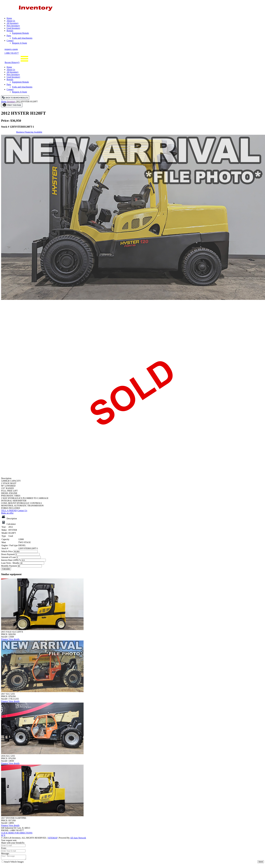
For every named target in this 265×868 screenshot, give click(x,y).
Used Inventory (13, 28)
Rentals (10, 31)
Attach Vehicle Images (13, 863)
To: (23, 843)
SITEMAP (53, 838)
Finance (5, 639)
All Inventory (13, 23)
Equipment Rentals (20, 33)
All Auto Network (78, 838)
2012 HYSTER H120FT (27, 101)
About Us (11, 21)
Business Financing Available (29, 132)
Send (261, 863)
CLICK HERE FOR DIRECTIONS (17, 833)
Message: (5, 853)
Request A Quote (20, 43)
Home (9, 18)
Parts (9, 36)
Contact (10, 41)
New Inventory (13, 26)
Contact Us (22, 511)
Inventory (11, 101)
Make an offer (7, 513)
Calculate (6, 569)
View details (14, 639)
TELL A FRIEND (9, 511)
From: (4, 848)
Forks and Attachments (22, 38)
